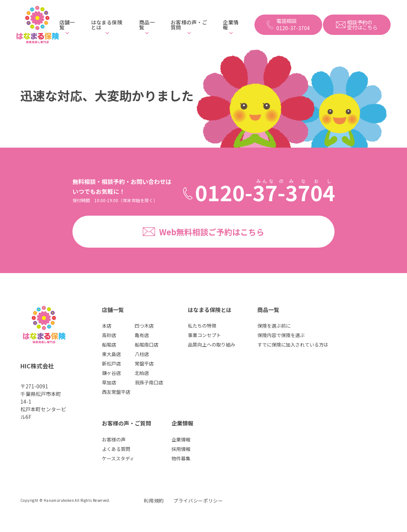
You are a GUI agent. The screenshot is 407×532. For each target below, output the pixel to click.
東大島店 (111, 354)
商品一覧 (147, 25)
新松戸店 (111, 363)
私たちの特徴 (202, 326)
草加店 (109, 382)
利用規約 (154, 501)
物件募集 (181, 458)
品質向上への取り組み (212, 345)
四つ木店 (144, 326)
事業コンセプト (204, 335)
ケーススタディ (118, 458)
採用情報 (181, 449)
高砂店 (109, 335)
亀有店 (142, 335)
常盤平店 (144, 363)
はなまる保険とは (107, 25)
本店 (107, 326)
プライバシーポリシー (198, 501)
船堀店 (109, 345)
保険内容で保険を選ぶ (281, 335)
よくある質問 (116, 449)
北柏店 (142, 373)
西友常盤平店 (116, 392)
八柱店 (142, 354)
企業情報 (231, 25)
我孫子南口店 (149, 382)
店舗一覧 (67, 25)
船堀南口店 (147, 345)
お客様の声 (114, 439)
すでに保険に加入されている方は (293, 345)
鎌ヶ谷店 (111, 373)
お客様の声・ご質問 (189, 25)
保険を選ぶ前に (274, 326)
